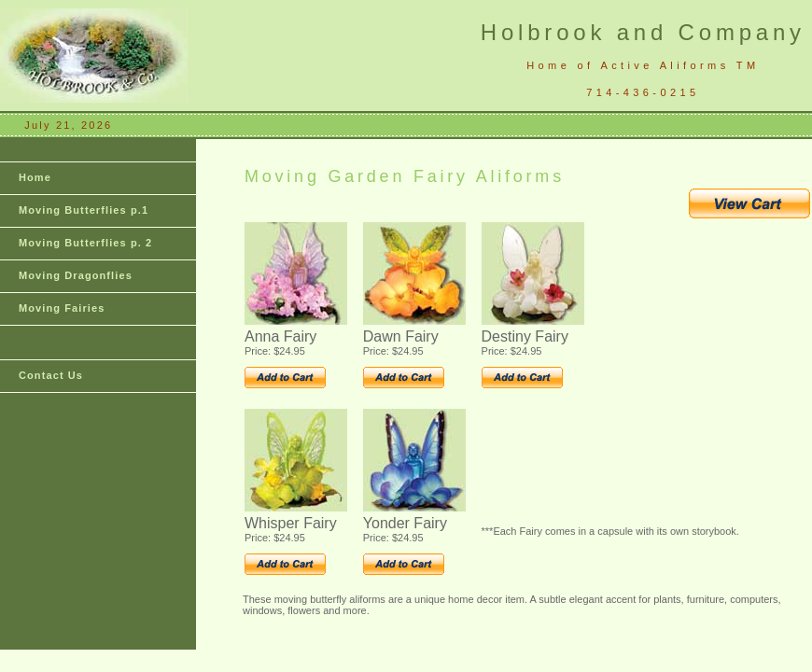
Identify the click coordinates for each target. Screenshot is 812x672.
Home (35, 177)
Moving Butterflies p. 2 (85, 243)
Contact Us (51, 375)
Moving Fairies (62, 308)
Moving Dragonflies (76, 275)
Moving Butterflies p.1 (84, 210)
